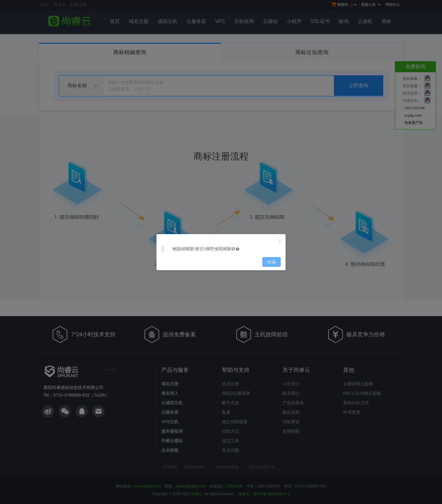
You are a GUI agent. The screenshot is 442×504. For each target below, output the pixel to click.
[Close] (280, 241)
